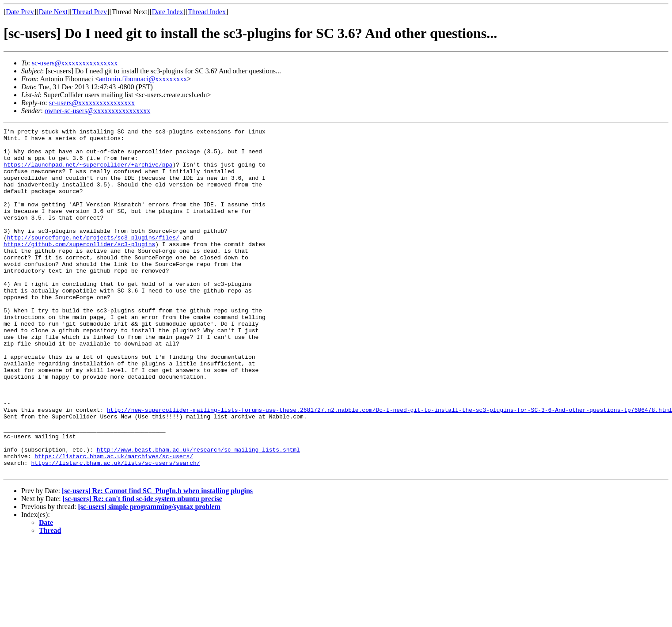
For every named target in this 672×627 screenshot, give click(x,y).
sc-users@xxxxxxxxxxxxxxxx (75, 63)
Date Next (53, 12)
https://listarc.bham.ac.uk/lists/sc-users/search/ (115, 530)
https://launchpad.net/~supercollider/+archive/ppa (88, 172)
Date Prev (20, 12)
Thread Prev (89, 12)
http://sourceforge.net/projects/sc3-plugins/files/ (93, 260)
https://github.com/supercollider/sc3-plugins (79, 268)
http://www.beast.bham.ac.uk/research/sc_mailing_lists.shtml (198, 514)
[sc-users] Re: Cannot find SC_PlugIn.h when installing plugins (157, 560)
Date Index (168, 12)
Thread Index (207, 12)
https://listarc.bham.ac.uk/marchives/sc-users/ (114, 522)
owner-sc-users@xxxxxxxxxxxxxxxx (97, 111)
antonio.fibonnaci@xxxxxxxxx (143, 79)
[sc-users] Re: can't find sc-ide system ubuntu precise (142, 568)
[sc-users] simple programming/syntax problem (149, 576)
